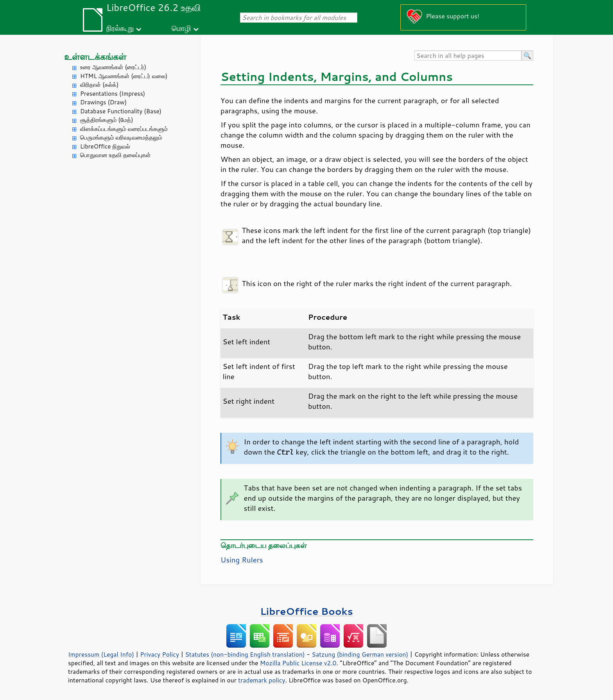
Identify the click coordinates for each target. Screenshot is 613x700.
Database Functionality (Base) (121, 111)
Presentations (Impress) (113, 94)
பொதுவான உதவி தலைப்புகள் (116, 155)
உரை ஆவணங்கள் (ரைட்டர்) (113, 67)
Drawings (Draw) (103, 102)
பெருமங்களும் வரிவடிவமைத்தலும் (121, 137)
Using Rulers (242, 560)
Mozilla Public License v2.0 (298, 663)
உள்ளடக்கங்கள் (95, 56)
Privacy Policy (160, 654)
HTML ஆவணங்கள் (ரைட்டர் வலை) (124, 76)
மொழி (181, 28)
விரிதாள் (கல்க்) (99, 85)
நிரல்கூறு (120, 28)
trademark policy (262, 680)
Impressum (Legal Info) (101, 654)
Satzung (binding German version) (360, 654)
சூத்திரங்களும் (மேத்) (107, 120)
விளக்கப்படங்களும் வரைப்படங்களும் (124, 129)
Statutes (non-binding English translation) (245, 654)
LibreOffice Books (306, 611)
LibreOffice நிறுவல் (105, 146)
